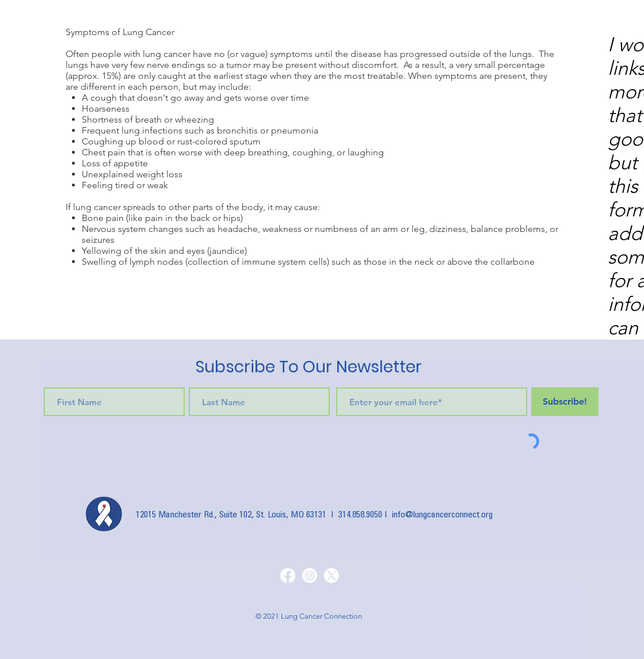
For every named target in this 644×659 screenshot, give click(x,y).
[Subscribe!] (565, 402)
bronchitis (237, 130)
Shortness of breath (122, 119)
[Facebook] (288, 576)
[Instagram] (310, 576)
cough (104, 98)
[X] (331, 576)
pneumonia (295, 130)
